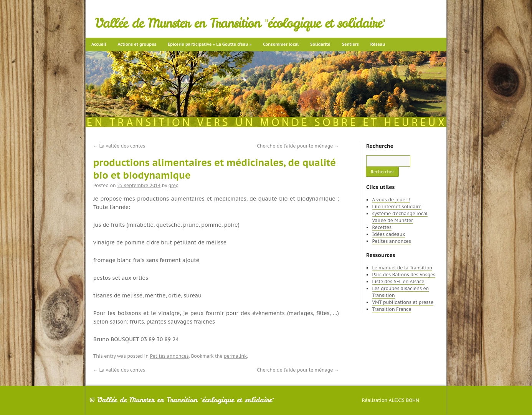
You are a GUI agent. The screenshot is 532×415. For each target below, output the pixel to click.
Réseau (378, 44)
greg (174, 185)
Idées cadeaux (389, 234)
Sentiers (350, 44)
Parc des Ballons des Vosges (404, 275)
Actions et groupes (137, 44)
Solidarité (320, 44)
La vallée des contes (119, 146)
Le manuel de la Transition (402, 268)
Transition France (392, 309)
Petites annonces (169, 356)
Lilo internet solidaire (397, 207)
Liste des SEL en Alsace (398, 281)
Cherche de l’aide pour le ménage (298, 146)
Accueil (99, 44)
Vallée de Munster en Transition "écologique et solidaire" (240, 23)
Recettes (382, 227)
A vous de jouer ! (391, 200)
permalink (235, 356)
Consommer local (281, 44)
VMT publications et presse (403, 302)
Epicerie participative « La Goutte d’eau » (210, 44)
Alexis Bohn (404, 400)
